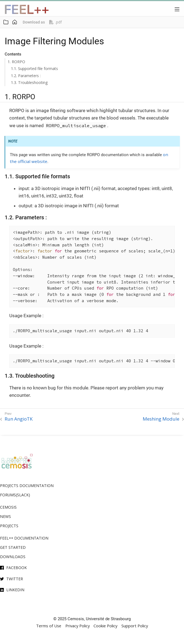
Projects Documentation (27, 486)
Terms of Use (49, 626)
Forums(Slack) (15, 495)
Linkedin (15, 590)
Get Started (13, 547)
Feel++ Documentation (24, 538)
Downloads (13, 557)
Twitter (15, 579)
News (5, 516)
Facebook (17, 568)
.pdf (56, 22)
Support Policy (135, 626)
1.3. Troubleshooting (29, 82)
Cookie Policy (105, 626)
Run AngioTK (19, 419)
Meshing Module (161, 419)
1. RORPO (16, 62)
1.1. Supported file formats (34, 69)
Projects (9, 526)
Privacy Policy (78, 626)
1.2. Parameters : (26, 76)
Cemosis (8, 507)
